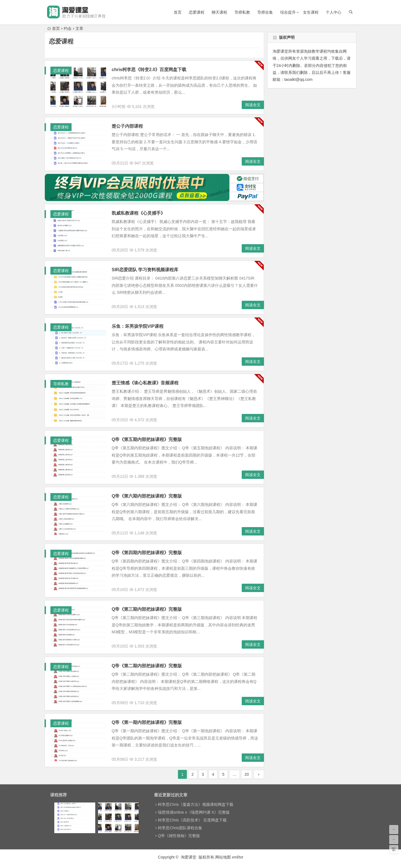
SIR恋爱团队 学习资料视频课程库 (145, 270)
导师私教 (242, 12)
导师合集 (265, 12)
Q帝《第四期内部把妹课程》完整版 (147, 553)
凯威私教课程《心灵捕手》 (138, 213)
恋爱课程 (197, 12)
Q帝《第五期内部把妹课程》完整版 (147, 439)
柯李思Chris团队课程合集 (180, 828)
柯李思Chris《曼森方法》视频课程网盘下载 (196, 804)
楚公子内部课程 (127, 126)
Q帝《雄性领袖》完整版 (179, 836)
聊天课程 (219, 12)
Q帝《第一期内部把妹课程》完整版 (147, 722)
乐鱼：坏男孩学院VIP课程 (138, 326)
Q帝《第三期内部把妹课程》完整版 (147, 609)
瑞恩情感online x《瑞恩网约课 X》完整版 (194, 812)
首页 (178, 12)
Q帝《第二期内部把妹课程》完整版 (147, 666)
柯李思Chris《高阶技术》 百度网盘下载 (192, 820)
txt (241, 857)
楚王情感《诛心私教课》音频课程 (145, 383)
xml (235, 857)
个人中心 (334, 12)
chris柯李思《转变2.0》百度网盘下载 (149, 70)
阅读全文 (253, 105)
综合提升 (288, 12)
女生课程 (311, 12)
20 (247, 774)
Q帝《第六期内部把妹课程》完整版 (147, 496)
